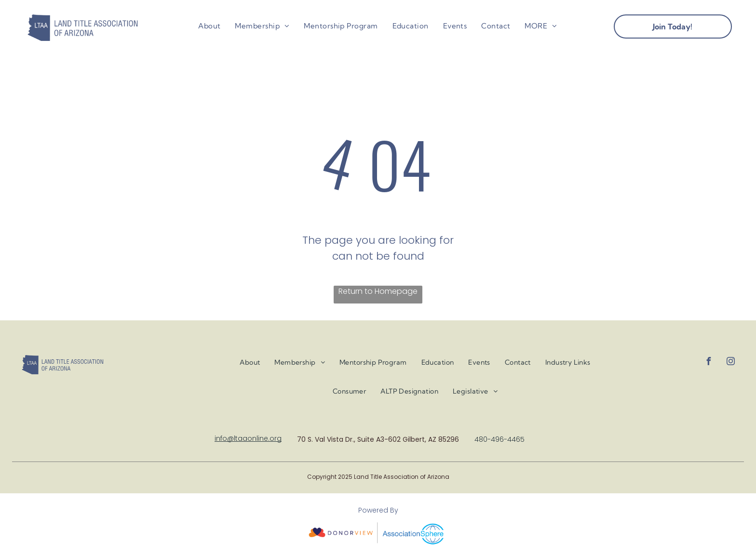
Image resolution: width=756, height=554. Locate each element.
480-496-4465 (499, 439)
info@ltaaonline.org (248, 438)
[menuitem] (209, 26)
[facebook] (708, 363)
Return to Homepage (378, 291)
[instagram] (730, 363)
